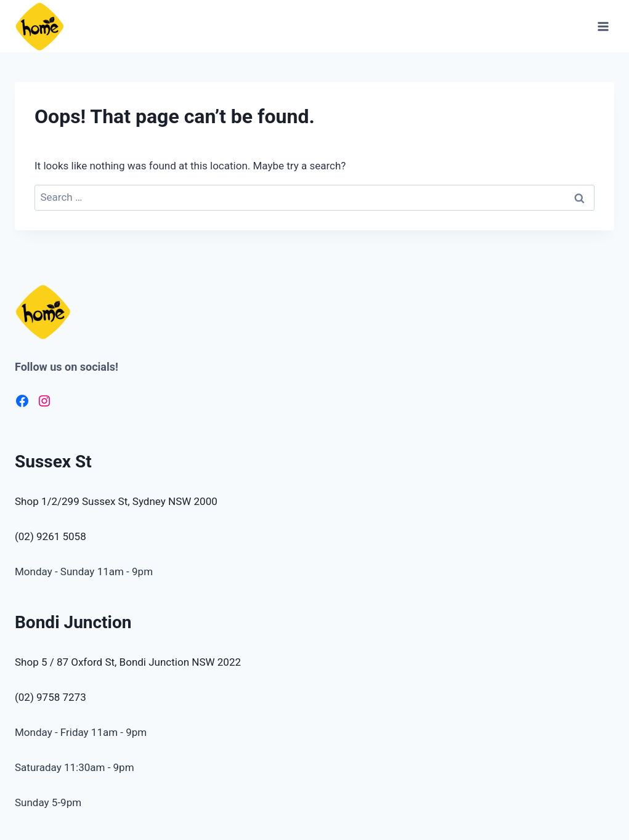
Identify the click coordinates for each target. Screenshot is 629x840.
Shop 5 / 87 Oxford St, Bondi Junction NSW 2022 (128, 662)
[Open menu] (603, 26)
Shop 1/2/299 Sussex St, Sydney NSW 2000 (116, 501)
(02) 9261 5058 (51, 536)
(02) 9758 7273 (51, 697)
